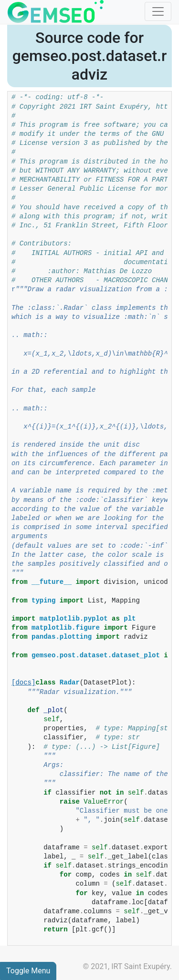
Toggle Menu (28, 971)
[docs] (23, 683)
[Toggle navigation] (158, 11)
